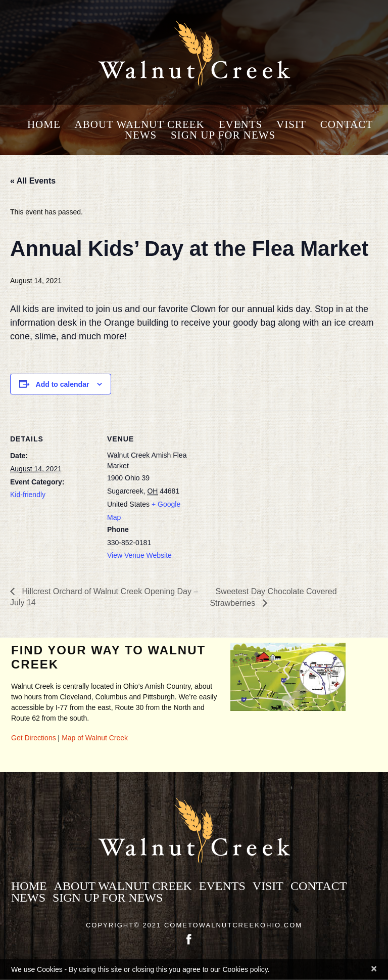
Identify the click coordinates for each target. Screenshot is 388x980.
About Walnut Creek (140, 125)
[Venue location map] (257, 481)
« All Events (33, 181)
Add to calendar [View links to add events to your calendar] (63, 384)
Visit (291, 125)
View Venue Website (139, 555)
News (141, 135)
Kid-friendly (28, 495)
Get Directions (34, 738)
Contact (347, 125)
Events (241, 125)
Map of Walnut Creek (95, 738)
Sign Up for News (223, 135)
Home (44, 125)
